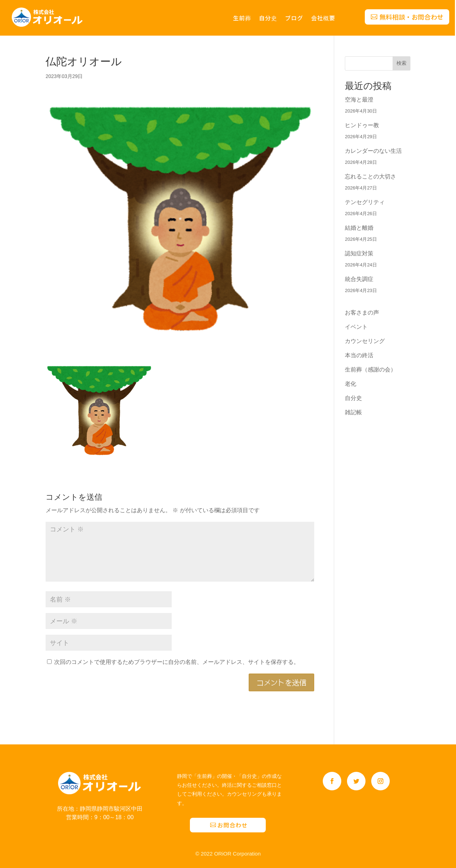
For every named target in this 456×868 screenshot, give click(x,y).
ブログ (294, 19)
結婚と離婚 (359, 228)
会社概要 (323, 19)
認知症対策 (359, 253)
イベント (356, 327)
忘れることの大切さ (370, 176)
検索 (401, 63)
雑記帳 (353, 412)
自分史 (268, 19)
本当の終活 (359, 355)
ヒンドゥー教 (362, 125)
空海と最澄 (359, 100)
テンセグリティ (365, 202)
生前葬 (242, 19)
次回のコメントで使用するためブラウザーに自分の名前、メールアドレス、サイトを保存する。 (177, 662)
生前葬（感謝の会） (370, 370)
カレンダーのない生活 (373, 151)
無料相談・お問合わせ (411, 17)
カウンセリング (365, 341)
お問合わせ (232, 825)
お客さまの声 (362, 313)
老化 (351, 384)
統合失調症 (359, 279)
